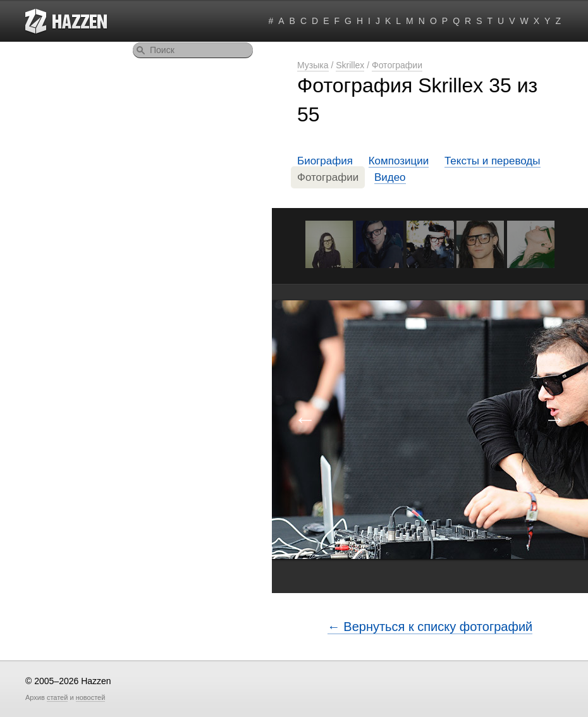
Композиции (399, 161)
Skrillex (350, 65)
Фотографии (397, 65)
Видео (390, 177)
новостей (91, 697)
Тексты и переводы (493, 161)
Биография (325, 161)
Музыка (313, 65)
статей (57, 697)
